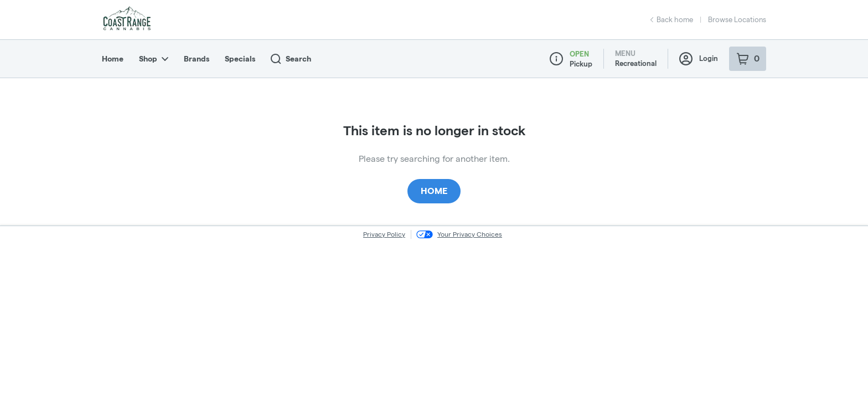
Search (291, 59)
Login (699, 59)
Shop (154, 59)
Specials (240, 59)
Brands (197, 59)
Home (113, 59)
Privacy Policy (384, 234)
